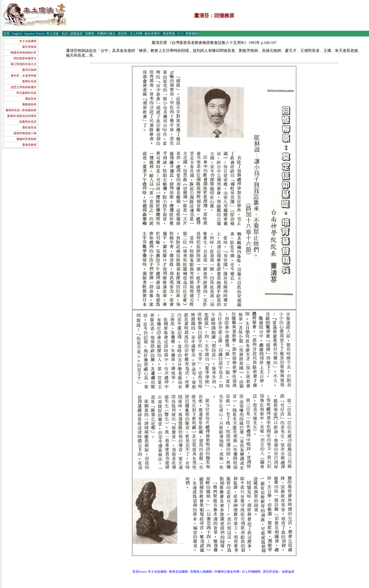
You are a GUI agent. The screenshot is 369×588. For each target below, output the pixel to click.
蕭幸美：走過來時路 (24, 76)
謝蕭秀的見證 (28, 122)
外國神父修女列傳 (227, 572)
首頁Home (139, 572)
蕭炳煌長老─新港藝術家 (21, 110)
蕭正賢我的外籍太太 (24, 64)
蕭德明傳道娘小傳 (25, 133)
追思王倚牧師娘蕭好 (24, 87)
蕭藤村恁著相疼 (26, 139)
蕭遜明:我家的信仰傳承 (22, 116)
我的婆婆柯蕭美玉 (25, 58)
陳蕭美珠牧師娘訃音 (24, 53)
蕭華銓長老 (29, 81)
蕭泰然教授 (29, 145)
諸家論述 (288, 572)
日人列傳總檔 (251, 572)
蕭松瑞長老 (29, 127)
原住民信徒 (271, 572)
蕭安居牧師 (29, 47)
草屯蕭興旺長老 (26, 93)
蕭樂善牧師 (29, 104)
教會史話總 (177, 572)
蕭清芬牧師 (29, 70)
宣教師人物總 (200, 572)
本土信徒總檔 (28, 41)
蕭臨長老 (31, 99)
